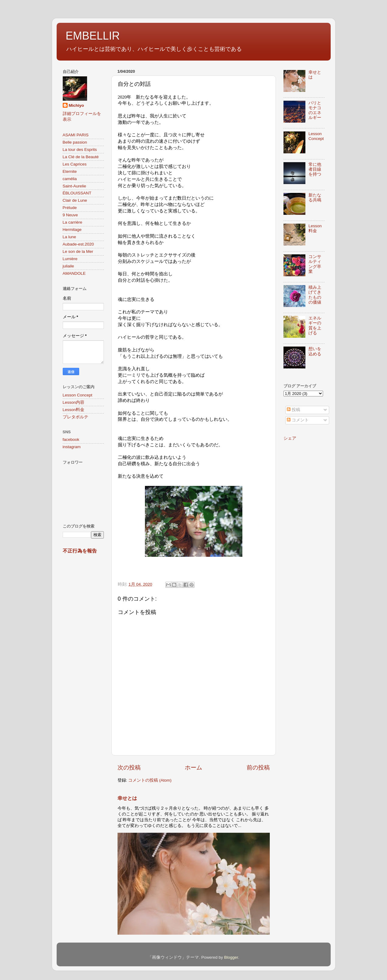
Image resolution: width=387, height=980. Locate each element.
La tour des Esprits (80, 150)
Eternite (70, 171)
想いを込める (315, 351)
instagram (72, 447)
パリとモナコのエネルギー (315, 110)
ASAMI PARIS (76, 135)
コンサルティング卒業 (315, 264)
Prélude (70, 208)
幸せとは (127, 798)
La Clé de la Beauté (81, 157)
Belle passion (75, 142)
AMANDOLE (74, 273)
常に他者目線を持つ (315, 169)
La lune (69, 237)
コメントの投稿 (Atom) (150, 780)
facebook (71, 439)
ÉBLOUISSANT (77, 193)
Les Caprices (75, 164)
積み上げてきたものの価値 (315, 295)
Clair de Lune (75, 200)
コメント (298, 420)
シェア (290, 438)
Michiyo (76, 105)
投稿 (294, 410)
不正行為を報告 (80, 551)
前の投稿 (258, 767)
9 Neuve (70, 215)
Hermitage (72, 230)
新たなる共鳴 (315, 198)
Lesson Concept (78, 395)
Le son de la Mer (78, 251)
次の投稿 (129, 767)
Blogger (231, 957)
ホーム (193, 767)
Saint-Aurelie (74, 186)
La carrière (73, 222)
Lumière (70, 259)
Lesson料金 (74, 410)
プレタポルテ (76, 417)
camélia (70, 179)
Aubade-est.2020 (78, 244)
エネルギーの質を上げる (315, 326)
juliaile (69, 266)
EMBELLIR (93, 36)
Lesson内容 (74, 402)
